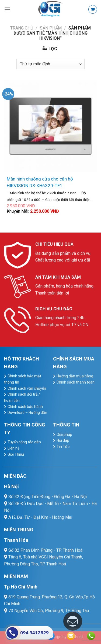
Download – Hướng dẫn (27, 413)
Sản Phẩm (51, 28)
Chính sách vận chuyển (27, 388)
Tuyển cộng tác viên (24, 442)
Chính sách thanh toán (76, 382)
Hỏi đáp (63, 440)
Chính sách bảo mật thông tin (23, 379)
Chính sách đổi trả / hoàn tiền (22, 397)
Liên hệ (13, 448)
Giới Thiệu (16, 454)
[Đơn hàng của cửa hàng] (50, 64)
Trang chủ (22, 28)
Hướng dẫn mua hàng (75, 376)
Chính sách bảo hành (25, 407)
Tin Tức (63, 447)
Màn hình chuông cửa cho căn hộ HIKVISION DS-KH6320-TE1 (40, 182)
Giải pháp (64, 435)
